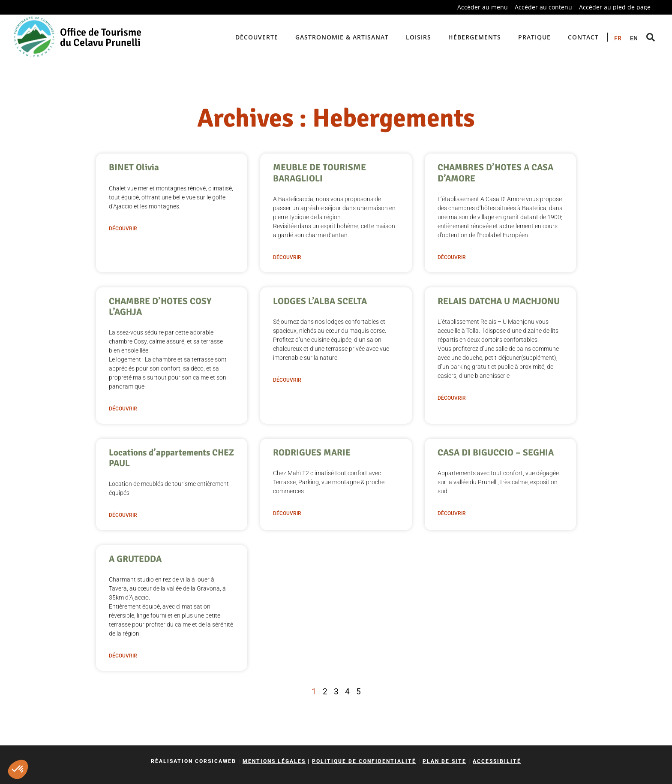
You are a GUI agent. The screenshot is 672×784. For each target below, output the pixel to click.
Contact (583, 37)
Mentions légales (274, 761)
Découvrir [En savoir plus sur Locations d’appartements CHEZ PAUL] (123, 515)
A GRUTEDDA (135, 559)
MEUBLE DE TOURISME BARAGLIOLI (319, 173)
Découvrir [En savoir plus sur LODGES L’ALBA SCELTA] (287, 380)
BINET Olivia (134, 167)
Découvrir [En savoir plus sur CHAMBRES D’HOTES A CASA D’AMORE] (452, 257)
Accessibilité (497, 761)
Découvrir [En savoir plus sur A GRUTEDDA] (123, 656)
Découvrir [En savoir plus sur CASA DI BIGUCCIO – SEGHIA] (452, 513)
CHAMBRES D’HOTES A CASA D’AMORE (495, 173)
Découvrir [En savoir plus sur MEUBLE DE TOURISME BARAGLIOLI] (287, 257)
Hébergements (475, 37)
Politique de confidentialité (364, 761)
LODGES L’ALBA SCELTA (320, 301)
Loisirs (418, 37)
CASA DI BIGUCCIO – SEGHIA (496, 452)
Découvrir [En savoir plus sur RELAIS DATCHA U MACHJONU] (452, 398)
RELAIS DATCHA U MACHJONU (499, 301)
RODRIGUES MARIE (312, 452)
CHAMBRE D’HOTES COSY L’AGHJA (160, 306)
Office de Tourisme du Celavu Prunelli (101, 37)
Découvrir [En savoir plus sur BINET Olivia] (123, 229)
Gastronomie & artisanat (342, 37)
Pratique (534, 37)
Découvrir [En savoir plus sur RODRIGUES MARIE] (287, 513)
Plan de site (444, 761)
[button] (18, 769)
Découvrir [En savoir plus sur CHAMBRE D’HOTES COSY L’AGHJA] (123, 409)
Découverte (257, 37)
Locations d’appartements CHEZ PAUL (171, 458)
